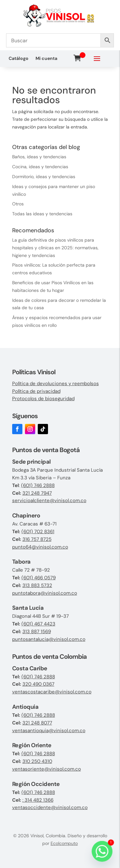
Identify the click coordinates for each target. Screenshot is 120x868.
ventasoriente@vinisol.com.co (47, 769)
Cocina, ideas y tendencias (40, 167)
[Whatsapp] (102, 851)
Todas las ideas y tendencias (42, 214)
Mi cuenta (46, 59)
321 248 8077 (37, 723)
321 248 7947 (37, 493)
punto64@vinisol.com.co (40, 547)
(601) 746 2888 (38, 485)
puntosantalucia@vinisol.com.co (49, 639)
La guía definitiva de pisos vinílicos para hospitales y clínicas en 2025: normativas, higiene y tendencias (55, 248)
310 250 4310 (37, 761)
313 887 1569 (37, 632)
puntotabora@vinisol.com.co (45, 593)
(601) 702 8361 (38, 532)
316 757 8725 (37, 539)
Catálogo (19, 59)
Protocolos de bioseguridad (43, 399)
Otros (18, 204)
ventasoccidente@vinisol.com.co (50, 807)
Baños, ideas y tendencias (39, 157)
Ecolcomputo (64, 843)
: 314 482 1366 (38, 800)
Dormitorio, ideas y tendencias (44, 177)
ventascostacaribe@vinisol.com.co (52, 692)
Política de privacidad (36, 391)
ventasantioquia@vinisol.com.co (49, 731)
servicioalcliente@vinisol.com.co (49, 500)
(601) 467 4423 (38, 624)
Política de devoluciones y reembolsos (56, 384)
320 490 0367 (38, 684)
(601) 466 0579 (39, 578)
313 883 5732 (37, 585)
